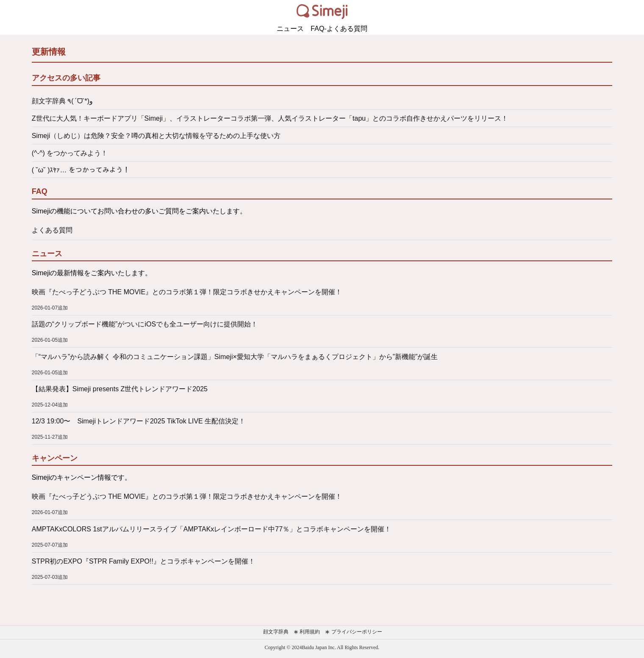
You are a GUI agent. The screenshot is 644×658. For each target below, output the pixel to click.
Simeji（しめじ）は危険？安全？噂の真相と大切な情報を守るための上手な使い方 (156, 136)
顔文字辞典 (275, 632)
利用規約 (307, 632)
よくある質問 (52, 230)
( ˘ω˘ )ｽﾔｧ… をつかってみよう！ (81, 170)
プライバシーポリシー (353, 632)
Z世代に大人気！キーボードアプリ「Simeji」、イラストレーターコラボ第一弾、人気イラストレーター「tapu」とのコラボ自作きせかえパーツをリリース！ (270, 118)
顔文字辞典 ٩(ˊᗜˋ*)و (62, 101)
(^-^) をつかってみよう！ (70, 153)
